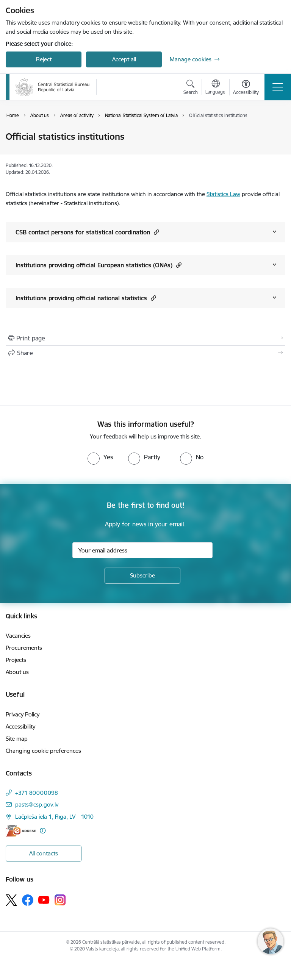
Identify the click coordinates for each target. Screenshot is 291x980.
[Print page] (145, 338)
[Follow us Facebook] (28, 900)
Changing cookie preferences (43, 751)
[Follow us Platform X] (11, 900)
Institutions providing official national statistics (86, 298)
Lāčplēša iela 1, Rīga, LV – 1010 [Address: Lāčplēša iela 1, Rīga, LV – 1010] (54, 817)
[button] (156, 232)
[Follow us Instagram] (60, 900)
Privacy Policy (23, 714)
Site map (17, 739)
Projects (16, 660)
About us (17, 672)
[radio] (100, 457)
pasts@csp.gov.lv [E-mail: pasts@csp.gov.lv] (37, 804)
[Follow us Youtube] (44, 900)
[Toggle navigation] (278, 87)
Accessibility (20, 726)
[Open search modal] (191, 88)
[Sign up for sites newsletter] (142, 576)
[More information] (43, 831)
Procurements (24, 648)
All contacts (44, 853)
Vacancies (18, 636)
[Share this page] (145, 353)
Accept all (124, 59)
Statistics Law (223, 194)
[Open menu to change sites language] (215, 88)
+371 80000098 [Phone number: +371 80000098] (37, 793)
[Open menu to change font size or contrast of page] (246, 88)
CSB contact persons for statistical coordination (87, 232)
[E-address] (21, 831)
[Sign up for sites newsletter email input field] (142, 550)
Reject (44, 59)
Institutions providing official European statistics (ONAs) (99, 265)
